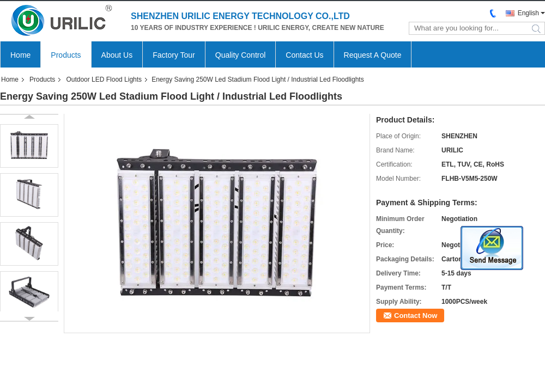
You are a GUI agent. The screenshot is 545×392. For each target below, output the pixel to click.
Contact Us (304, 55)
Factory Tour (174, 55)
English (528, 13)
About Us (117, 55)
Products (66, 55)
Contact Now (416, 316)
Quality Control (241, 55)
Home (20, 55)
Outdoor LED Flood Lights (104, 79)
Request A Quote (373, 55)
